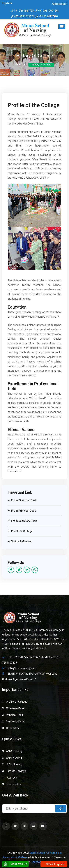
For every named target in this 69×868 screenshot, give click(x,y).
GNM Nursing (12, 758)
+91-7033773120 (24, 16)
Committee (11, 728)
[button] (62, 27)
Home (20, 65)
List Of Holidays (14, 771)
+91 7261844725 (24, 11)
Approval (10, 778)
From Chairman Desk (22, 500)
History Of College (41, 65)
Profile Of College (20, 531)
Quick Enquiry (54, 864)
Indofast (37, 862)
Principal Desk (13, 715)
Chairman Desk (13, 708)
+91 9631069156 (48, 11)
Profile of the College (34, 105)
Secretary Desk (13, 721)
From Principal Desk (22, 511)
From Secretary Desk (22, 521)
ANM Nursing (12, 751)
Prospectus (11, 784)
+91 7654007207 (48, 16)
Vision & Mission (20, 541)
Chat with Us (14, 864)
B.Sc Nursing (12, 764)
